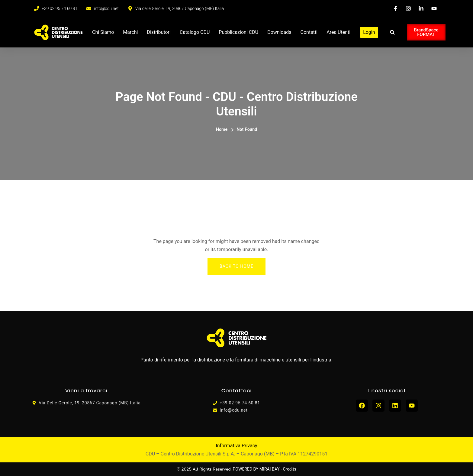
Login (369, 32)
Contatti (309, 32)
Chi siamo (103, 32)
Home (222, 130)
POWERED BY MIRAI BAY (256, 469)
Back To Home (236, 266)
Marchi (130, 32)
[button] (393, 32)
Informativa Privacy (236, 446)
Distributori (159, 32)
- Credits (288, 469)
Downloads (279, 32)
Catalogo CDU (195, 32)
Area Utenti (338, 32)
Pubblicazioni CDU (238, 32)
